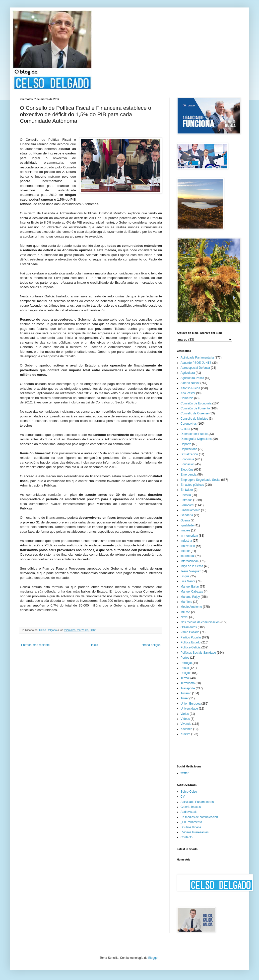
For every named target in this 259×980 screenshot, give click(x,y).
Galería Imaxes (191, 807)
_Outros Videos (191, 827)
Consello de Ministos (194, 419)
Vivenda (186, 724)
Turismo (186, 693)
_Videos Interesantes (195, 832)
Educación (188, 464)
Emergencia (189, 475)
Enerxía (186, 495)
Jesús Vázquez (191, 571)
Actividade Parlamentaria (197, 358)
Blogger (153, 958)
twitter (185, 773)
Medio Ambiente (191, 607)
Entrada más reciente (35, 645)
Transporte (188, 688)
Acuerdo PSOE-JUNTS (196, 363)
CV (183, 797)
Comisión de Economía (196, 403)
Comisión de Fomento (195, 408)
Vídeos (185, 719)
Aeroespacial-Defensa (195, 368)
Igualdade (187, 525)
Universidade (189, 709)
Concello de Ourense (195, 413)
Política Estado (191, 642)
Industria (186, 541)
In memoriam (189, 536)
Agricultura (188, 373)
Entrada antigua (150, 645)
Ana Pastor (188, 393)
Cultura (185, 429)
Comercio (187, 398)
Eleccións (187, 470)
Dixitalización (189, 454)
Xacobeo (186, 729)
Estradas (186, 500)
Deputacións (189, 449)
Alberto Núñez (190, 383)
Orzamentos (189, 627)
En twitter (187, 490)
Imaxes (185, 530)
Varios (185, 714)
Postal (185, 668)
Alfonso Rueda (190, 388)
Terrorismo (188, 683)
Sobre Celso (189, 792)
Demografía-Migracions (196, 439)
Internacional (189, 561)
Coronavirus (189, 424)
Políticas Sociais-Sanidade (198, 653)
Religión (186, 673)
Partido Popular (191, 637)
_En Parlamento (191, 822)
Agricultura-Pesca (192, 378)
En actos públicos (192, 485)
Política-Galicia (191, 647)
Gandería (187, 515)
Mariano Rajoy (190, 597)
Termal (185, 678)
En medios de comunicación (199, 817)
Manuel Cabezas (192, 592)
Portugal (186, 663)
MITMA (185, 612)
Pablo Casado (190, 632)
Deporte (186, 444)
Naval (184, 617)
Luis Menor (188, 581)
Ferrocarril (187, 505)
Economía (187, 459)
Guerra (185, 520)
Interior (185, 551)
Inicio (95, 645)
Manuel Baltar (190, 587)
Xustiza (185, 734)
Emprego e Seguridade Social (200, 480)
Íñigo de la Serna (192, 566)
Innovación (188, 546)
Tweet (185, 698)
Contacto (187, 837)
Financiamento (190, 510)
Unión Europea (191, 704)
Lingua (185, 576)
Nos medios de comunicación (200, 622)
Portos (185, 658)
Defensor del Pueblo (194, 434)
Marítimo (186, 602)
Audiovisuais (189, 812)
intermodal (188, 556)
